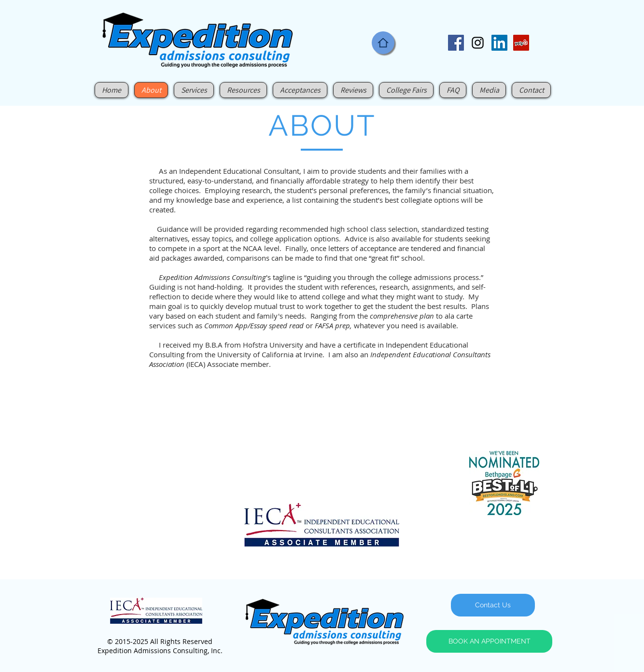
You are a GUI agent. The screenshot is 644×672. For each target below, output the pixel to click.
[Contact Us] (493, 605)
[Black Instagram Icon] (478, 43)
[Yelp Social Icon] (521, 43)
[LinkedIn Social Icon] (499, 43)
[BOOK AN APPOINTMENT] (489, 641)
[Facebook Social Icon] (456, 43)
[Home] (383, 43)
